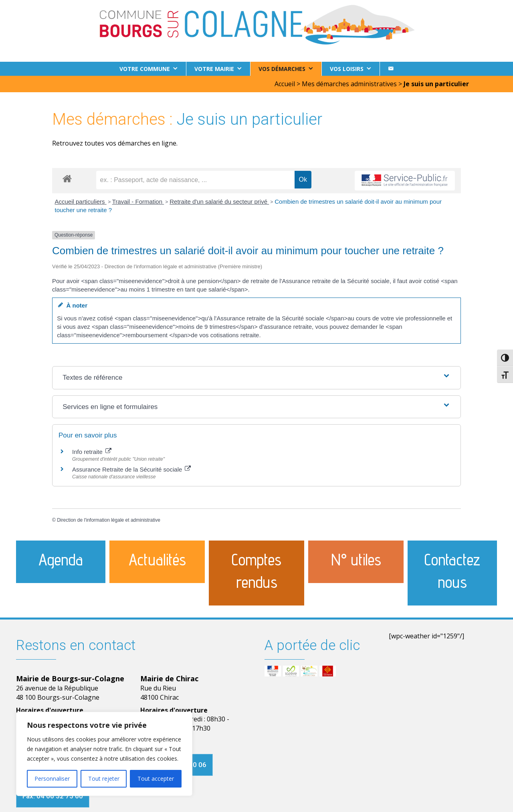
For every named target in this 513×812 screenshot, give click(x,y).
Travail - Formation (138, 201)
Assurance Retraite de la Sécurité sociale (131, 469)
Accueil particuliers (81, 201)
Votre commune (145, 69)
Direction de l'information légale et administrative (109, 520)
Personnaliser (52, 779)
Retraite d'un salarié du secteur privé (219, 201)
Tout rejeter (104, 779)
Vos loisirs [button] (347, 69)
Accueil (285, 84)
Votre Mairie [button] (214, 69)
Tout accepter (156, 779)
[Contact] (391, 69)
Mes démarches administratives (349, 84)
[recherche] (195, 180)
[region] (104, 754)
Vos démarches (282, 69)
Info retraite (92, 452)
